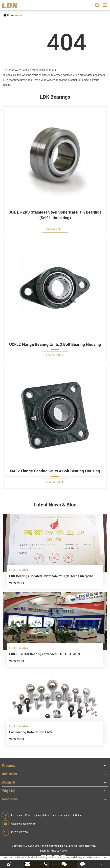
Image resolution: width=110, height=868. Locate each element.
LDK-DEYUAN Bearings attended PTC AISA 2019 (44, 654)
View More (19, 583)
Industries (9, 774)
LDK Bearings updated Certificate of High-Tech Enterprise (51, 576)
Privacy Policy (59, 851)
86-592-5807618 (15, 832)
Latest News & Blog (55, 505)
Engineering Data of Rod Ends (31, 732)
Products (9, 766)
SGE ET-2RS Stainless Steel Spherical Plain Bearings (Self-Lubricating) (55, 215)
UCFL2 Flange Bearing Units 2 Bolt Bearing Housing (55, 344)
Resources (10, 799)
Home (11, 15)
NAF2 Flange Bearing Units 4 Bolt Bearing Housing (55, 471)
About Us (9, 782)
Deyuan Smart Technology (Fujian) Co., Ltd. (50, 846)
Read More (55, 229)
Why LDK (9, 791)
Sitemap (45, 851)
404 (20, 15)
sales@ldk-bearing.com (19, 824)
